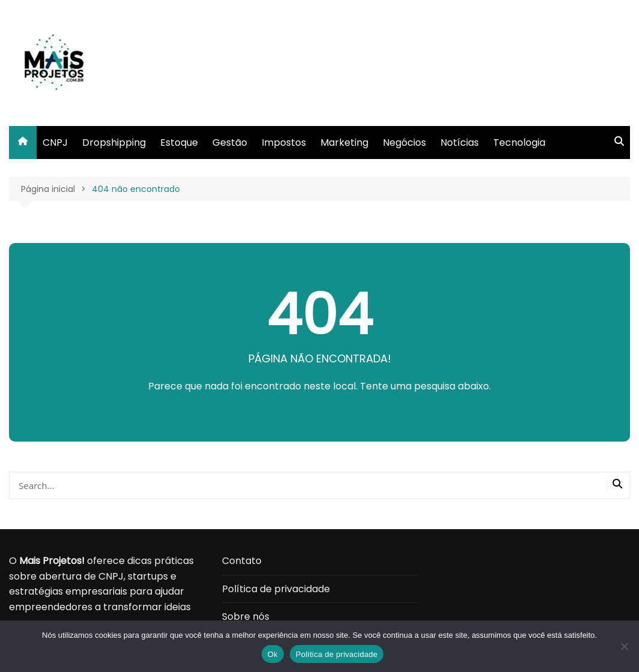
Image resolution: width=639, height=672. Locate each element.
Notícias (460, 142)
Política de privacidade (276, 589)
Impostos (284, 142)
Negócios (404, 142)
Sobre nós (246, 616)
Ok (273, 654)
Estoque (179, 142)
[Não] (624, 646)
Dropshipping (114, 142)
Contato (242, 561)
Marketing (344, 142)
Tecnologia (519, 142)
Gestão (230, 142)
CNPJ (55, 142)
